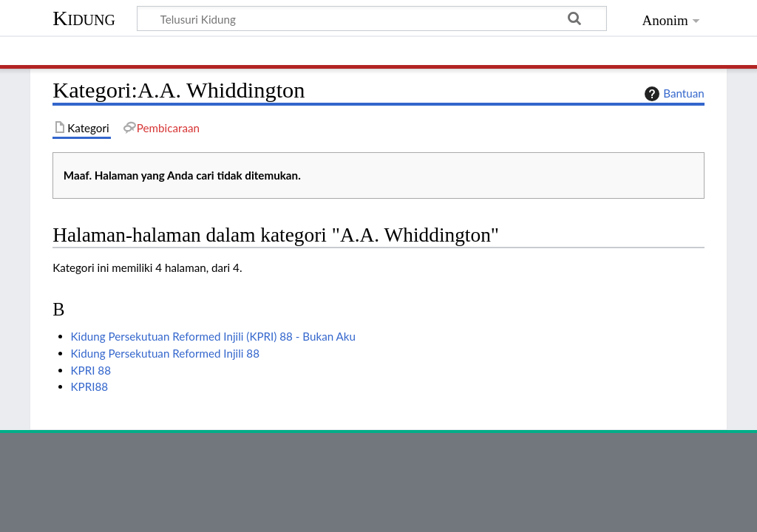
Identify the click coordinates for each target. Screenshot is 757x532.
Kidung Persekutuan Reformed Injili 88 (165, 353)
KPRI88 (90, 386)
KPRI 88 (91, 370)
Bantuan (673, 94)
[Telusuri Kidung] (372, 18)
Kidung (84, 18)
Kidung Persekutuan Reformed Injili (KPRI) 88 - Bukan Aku (214, 336)
